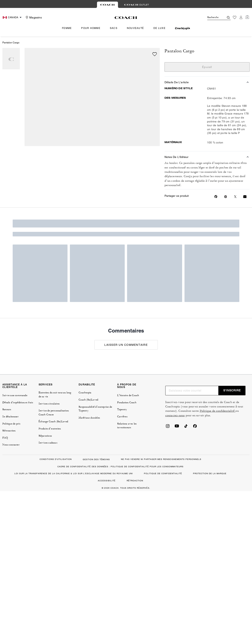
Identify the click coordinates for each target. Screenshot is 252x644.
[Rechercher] (213, 17)
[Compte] (241, 17)
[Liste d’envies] (235, 17)
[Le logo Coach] (126, 18)
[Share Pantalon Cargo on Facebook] (216, 197)
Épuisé (207, 67)
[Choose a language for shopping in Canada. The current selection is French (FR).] (13, 17)
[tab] (107, 5)
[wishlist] (155, 54)
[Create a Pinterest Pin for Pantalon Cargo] (226, 197)
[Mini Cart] (247, 17)
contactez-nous (175, 415)
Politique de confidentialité (218, 411)
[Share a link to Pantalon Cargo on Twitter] (235, 197)
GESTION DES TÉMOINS (96, 459)
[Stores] (33, 17)
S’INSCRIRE (232, 390)
